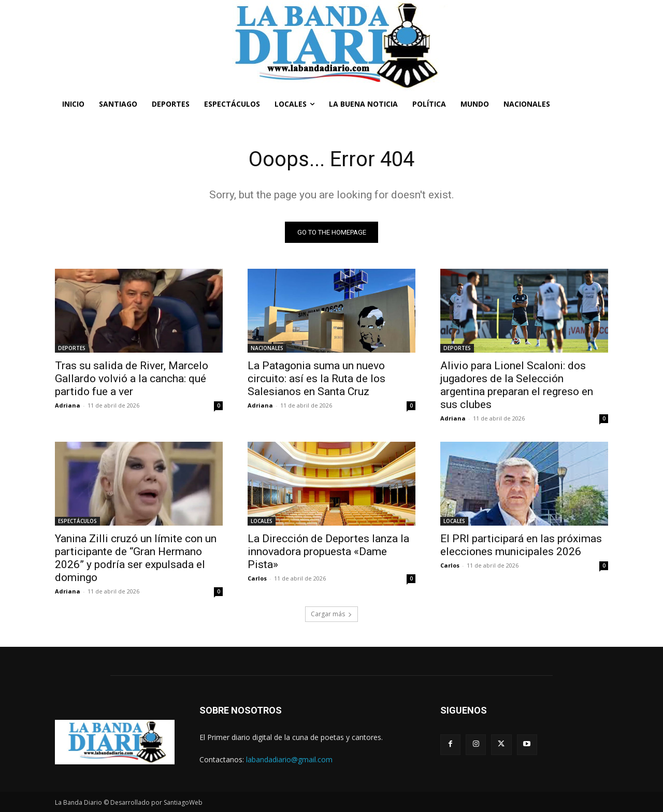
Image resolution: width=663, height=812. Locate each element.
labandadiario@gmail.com (289, 759)
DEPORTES (72, 348)
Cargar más (331, 614)
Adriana (68, 405)
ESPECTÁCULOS (77, 521)
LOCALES (262, 521)
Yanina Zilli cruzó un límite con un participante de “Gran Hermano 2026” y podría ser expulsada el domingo (136, 558)
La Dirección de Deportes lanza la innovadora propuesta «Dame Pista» (328, 552)
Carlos (257, 578)
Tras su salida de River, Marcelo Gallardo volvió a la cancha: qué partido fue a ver (132, 379)
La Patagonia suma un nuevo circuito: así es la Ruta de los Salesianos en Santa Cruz (316, 379)
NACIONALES (267, 348)
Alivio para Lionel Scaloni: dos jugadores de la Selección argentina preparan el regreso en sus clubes (517, 385)
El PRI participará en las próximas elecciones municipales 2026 (521, 545)
